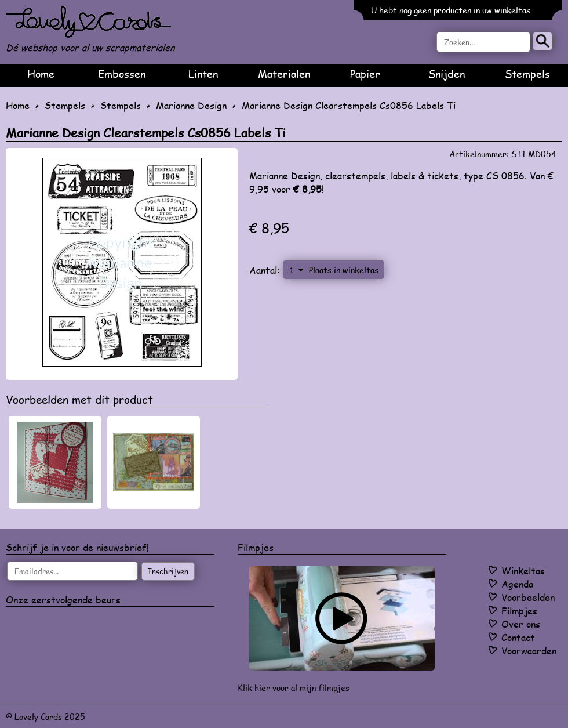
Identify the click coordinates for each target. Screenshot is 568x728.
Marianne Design (191, 105)
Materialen (284, 74)
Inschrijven (168, 571)
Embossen (122, 74)
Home (41, 74)
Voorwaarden (529, 651)
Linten (203, 74)
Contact (518, 637)
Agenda (517, 584)
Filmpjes (519, 611)
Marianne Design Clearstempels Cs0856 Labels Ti (349, 105)
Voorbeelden (528, 597)
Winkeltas (523, 571)
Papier (365, 74)
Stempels (527, 74)
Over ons (521, 624)
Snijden (447, 74)
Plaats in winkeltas (344, 270)
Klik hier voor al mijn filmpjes (294, 688)
